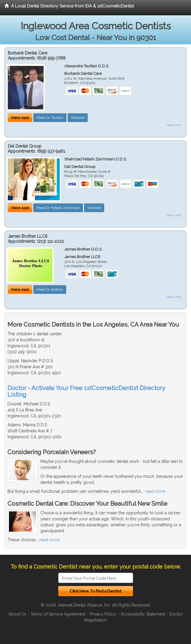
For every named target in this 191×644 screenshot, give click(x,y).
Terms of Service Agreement (58, 614)
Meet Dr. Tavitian (50, 118)
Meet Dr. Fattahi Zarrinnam (58, 208)
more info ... (175, 125)
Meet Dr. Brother (50, 290)
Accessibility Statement (143, 614)
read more (155, 491)
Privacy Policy (103, 614)
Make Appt (20, 118)
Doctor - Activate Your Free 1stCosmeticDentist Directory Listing (86, 391)
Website (78, 118)
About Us (17, 614)
